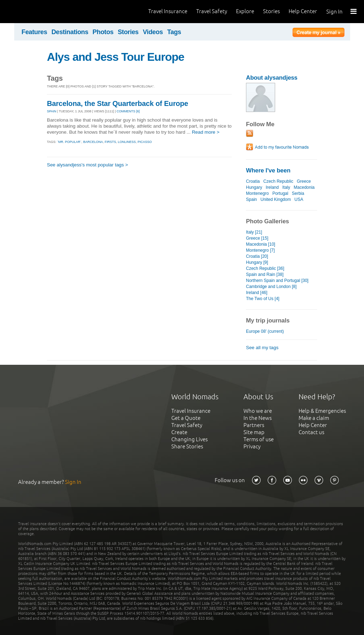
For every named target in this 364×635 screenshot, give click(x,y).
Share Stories (187, 446)
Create (179, 432)
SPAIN (52, 111)
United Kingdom (276, 199)
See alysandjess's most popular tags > (87, 165)
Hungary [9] (257, 262)
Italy (286, 187)
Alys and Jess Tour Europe (116, 57)
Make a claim (314, 418)
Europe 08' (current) (265, 331)
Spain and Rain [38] (265, 274)
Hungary (254, 187)
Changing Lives (189, 439)
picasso (145, 142)
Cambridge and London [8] (271, 287)
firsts (110, 142)
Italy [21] (254, 232)
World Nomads (37, 12)
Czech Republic (278, 181)
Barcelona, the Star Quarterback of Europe (117, 103)
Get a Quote (186, 418)
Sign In (334, 12)
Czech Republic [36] (265, 268)
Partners (254, 425)
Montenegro (257, 193)
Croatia (253, 181)
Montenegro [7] (260, 250)
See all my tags (262, 348)
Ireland (272, 187)
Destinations (70, 32)
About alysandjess (272, 78)
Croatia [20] (257, 256)
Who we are (258, 411)
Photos (103, 32)
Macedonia (304, 187)
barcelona (93, 142)
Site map (254, 432)
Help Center (303, 11)
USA (299, 199)
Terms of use (259, 439)
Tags (174, 32)
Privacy (252, 446)
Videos (153, 32)
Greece (304, 181)
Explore (245, 11)
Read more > (206, 132)
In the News (258, 418)
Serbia (298, 193)
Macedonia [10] (261, 244)
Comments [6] (128, 111)
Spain (251, 199)
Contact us (311, 432)
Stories (271, 11)
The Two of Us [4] (263, 299)
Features (34, 32)
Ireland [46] (257, 293)
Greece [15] (257, 238)
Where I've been (268, 170)
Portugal (280, 193)
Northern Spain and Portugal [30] (277, 281)
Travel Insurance (168, 11)
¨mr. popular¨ (69, 142)
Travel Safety (212, 11)
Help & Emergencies (322, 411)
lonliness (127, 142)
